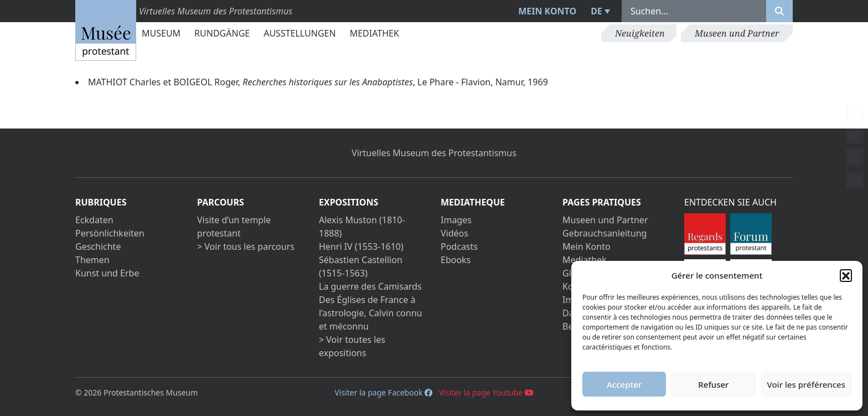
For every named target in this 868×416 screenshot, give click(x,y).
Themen (92, 260)
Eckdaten (94, 220)
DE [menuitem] (596, 11)
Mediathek (374, 33)
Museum (161, 33)
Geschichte (98, 246)
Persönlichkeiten (110, 233)
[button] (846, 275)
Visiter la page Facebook (383, 392)
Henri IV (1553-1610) (361, 246)
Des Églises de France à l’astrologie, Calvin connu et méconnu (370, 313)
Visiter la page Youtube (486, 392)
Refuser (713, 384)
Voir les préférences (806, 384)
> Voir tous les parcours (246, 246)
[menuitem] (599, 11)
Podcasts (459, 246)
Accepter (624, 384)
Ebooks (456, 260)
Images (456, 220)
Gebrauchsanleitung (604, 233)
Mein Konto (547, 11)
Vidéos (454, 233)
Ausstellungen (299, 33)
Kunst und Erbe (107, 273)
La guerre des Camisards (370, 286)
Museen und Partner (737, 33)
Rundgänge (222, 33)
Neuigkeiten (640, 33)
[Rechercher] (779, 11)
